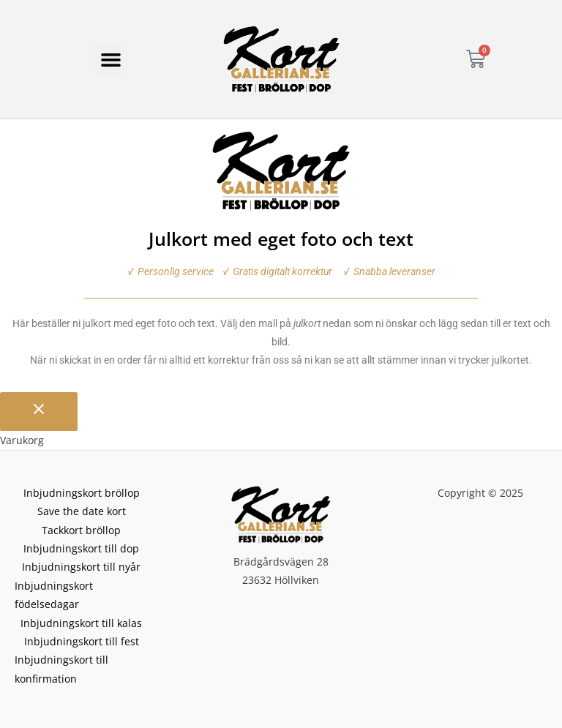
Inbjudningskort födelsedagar (54, 595)
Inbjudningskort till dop (81, 548)
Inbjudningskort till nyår (81, 567)
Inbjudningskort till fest (82, 641)
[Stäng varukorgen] (39, 412)
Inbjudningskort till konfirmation (61, 669)
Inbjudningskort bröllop (82, 493)
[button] (110, 59)
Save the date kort (82, 511)
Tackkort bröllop (81, 530)
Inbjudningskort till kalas (81, 623)
